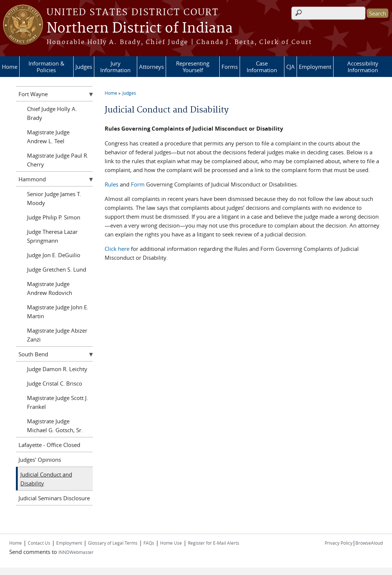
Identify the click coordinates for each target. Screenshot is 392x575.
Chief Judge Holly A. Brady (52, 113)
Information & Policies (46, 67)
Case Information (262, 67)
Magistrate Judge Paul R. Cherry (58, 160)
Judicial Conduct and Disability (46, 479)
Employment (315, 67)
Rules (111, 184)
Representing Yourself (193, 67)
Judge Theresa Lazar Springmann (52, 236)
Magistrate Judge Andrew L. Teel (48, 137)
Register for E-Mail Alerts (214, 543)
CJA (290, 67)
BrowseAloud (369, 543)
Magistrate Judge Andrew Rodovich (50, 288)
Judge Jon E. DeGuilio (54, 255)
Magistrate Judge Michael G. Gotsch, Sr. (55, 426)
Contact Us (39, 543)
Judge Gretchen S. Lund (57, 269)
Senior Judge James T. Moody (54, 198)
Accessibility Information (363, 67)
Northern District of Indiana (140, 28)
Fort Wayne (33, 94)
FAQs (149, 543)
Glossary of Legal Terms (113, 543)
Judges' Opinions (40, 460)
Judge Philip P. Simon (54, 217)
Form (138, 184)
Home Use (171, 543)
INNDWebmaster (76, 552)
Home (10, 67)
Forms (230, 67)
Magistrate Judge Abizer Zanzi (57, 335)
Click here (117, 249)
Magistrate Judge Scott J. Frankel (58, 402)
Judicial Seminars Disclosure (54, 498)
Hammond (32, 179)
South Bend (33, 354)
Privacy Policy (339, 543)
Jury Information (115, 67)
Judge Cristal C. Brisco (55, 383)
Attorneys (151, 67)
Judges (84, 67)
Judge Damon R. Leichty (57, 369)
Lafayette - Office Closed (49, 445)
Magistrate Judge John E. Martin (58, 312)
